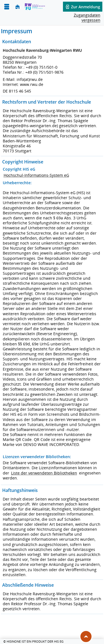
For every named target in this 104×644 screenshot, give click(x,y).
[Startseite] (17, 7)
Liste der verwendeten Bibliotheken (44, 473)
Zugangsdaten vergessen (87, 18)
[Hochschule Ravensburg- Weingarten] (35, 7)
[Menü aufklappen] (7, 7)
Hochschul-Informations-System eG (36, 175)
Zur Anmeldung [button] (85, 7)
